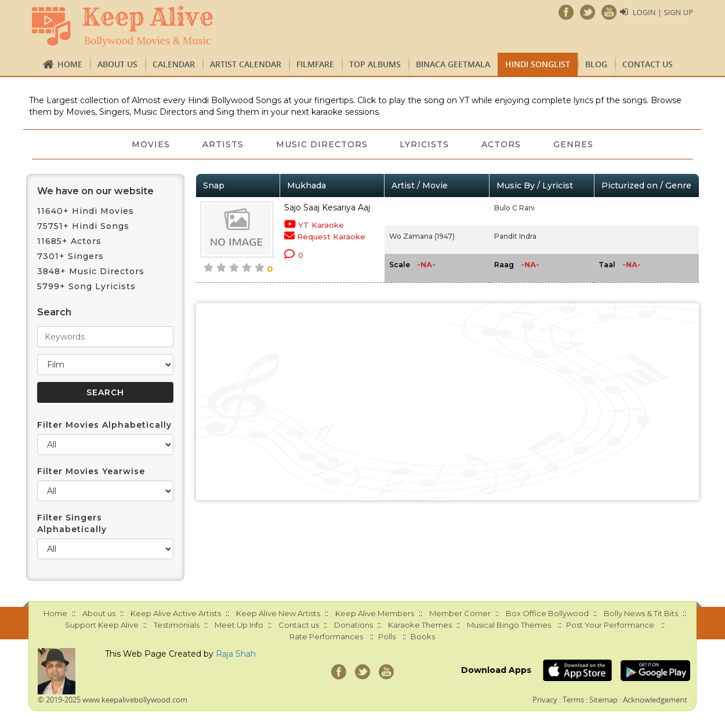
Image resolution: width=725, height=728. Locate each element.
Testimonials (177, 625)
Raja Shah (236, 654)
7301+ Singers (70, 256)
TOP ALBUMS (375, 64)
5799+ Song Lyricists (86, 286)
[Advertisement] (448, 402)
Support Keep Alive (102, 625)
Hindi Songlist (538, 64)
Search (54, 312)
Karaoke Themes (420, 625)
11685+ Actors (69, 241)
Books (423, 636)
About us (117, 64)
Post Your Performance (610, 625)
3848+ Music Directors (91, 271)
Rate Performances (326, 636)
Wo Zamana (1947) (422, 236)
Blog (596, 64)
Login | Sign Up (663, 12)
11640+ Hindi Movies (86, 211)
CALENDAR (174, 64)
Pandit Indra (515, 236)
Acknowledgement (655, 700)
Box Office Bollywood (547, 613)
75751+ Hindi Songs (83, 226)
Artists (223, 144)
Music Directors (322, 144)
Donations (354, 625)
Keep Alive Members (375, 613)
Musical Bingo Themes (509, 625)
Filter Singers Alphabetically (72, 523)
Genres (574, 144)
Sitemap (603, 700)
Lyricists (425, 144)
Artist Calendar (246, 64)
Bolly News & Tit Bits (641, 613)
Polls (387, 636)
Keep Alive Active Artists (176, 613)
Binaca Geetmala (453, 64)
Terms (573, 700)
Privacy (545, 700)
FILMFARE (315, 64)
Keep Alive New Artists (278, 613)
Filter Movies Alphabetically (104, 425)
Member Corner (460, 613)
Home (70, 64)
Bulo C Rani (514, 208)
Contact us (648, 64)
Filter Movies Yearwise (91, 471)
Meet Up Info (239, 625)
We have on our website (95, 191)
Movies (151, 144)
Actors (502, 144)
